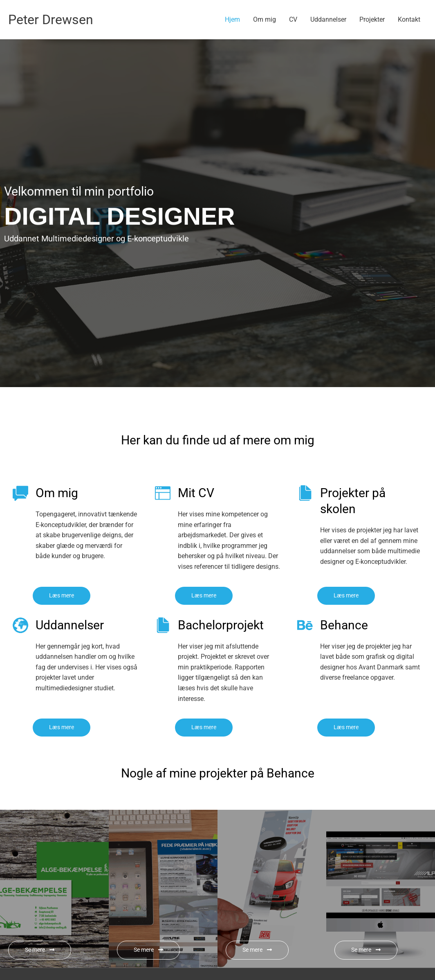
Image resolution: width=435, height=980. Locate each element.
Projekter (372, 19)
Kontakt (409, 19)
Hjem (232, 19)
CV (293, 19)
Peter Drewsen (55, 19)
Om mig (265, 19)
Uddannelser (328, 19)
